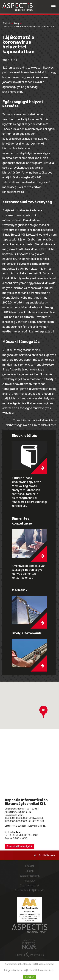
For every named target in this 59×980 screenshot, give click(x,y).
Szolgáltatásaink (30, 876)
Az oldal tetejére (45, 855)
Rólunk (29, 871)
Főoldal (6, 24)
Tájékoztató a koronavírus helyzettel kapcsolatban (29, 27)
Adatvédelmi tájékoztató (30, 890)
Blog (17, 24)
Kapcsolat (29, 881)
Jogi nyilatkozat (30, 886)
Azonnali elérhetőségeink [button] (20, 846)
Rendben (30, 977)
